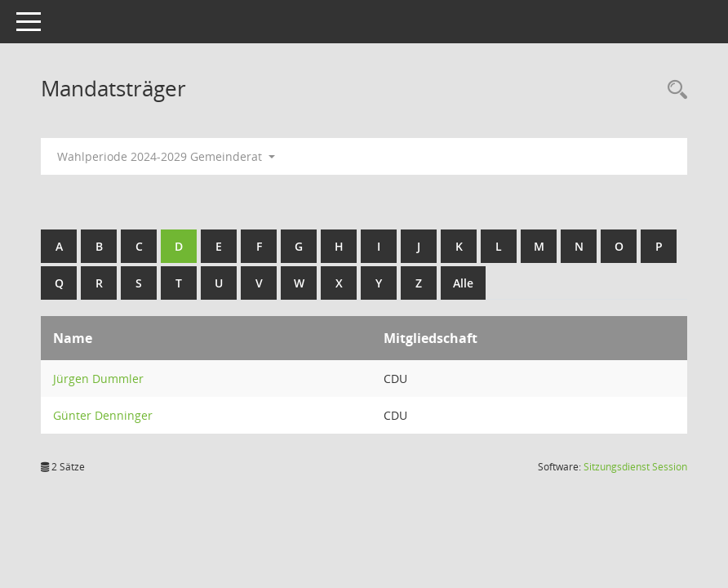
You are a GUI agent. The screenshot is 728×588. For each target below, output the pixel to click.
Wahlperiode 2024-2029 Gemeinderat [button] (166, 156)
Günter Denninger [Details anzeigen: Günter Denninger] (103, 415)
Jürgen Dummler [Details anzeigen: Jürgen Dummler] (98, 379)
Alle (463, 283)
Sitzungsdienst (635, 467)
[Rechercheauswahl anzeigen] (673, 90)
